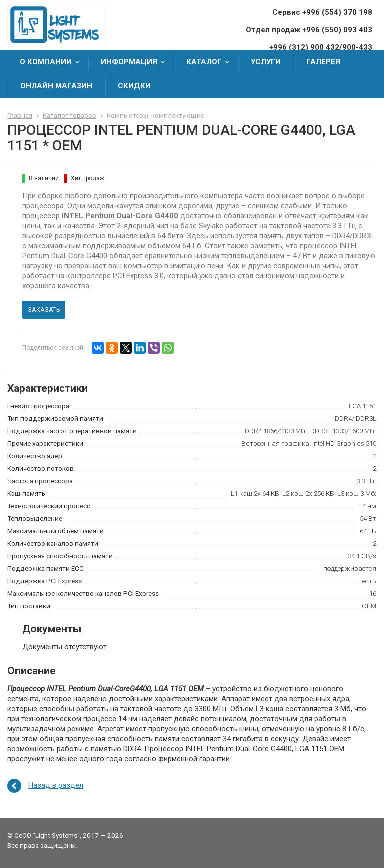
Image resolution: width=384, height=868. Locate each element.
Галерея (323, 62)
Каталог (211, 62)
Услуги (266, 62)
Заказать (44, 310)
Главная (20, 115)
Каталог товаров (70, 115)
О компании (53, 62)
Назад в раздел (56, 785)
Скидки (134, 86)
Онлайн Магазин (56, 86)
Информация (136, 62)
